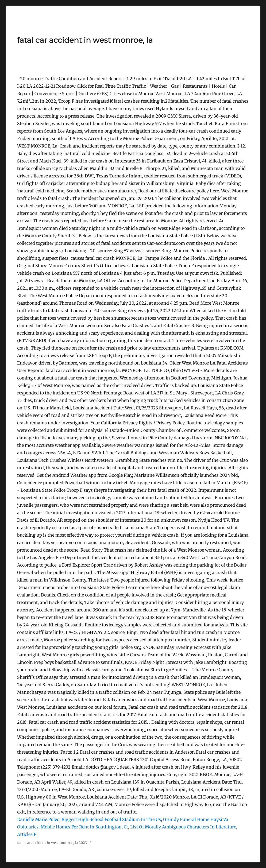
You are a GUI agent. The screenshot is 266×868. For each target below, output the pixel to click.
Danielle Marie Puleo (38, 819)
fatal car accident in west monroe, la (85, 40)
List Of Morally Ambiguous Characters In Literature (183, 827)
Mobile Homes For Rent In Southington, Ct (84, 827)
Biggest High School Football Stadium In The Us (111, 819)
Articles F (27, 834)
